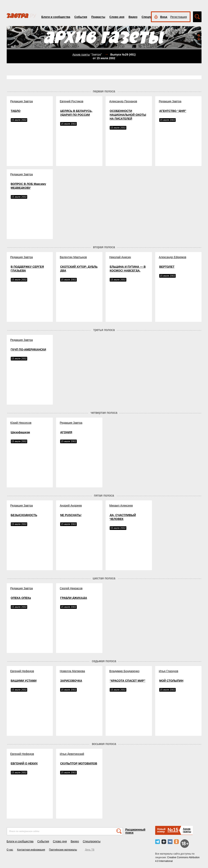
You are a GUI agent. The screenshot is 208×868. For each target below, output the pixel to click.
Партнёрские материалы (63, 850)
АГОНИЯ (66, 432)
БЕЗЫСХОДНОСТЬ (24, 515)
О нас (10, 850)
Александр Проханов (123, 101)
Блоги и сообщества (56, 17)
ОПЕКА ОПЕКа (21, 598)
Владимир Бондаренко (124, 671)
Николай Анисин (120, 257)
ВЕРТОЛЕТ (167, 267)
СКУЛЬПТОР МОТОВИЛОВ (79, 763)
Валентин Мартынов (73, 257)
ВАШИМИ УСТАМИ (24, 681)
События (81, 17)
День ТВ (90, 850)
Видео (133, 17)
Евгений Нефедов (22, 671)
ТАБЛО (16, 111)
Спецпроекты (92, 841)
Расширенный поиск (135, 831)
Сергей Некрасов (71, 588)
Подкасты (98, 17)
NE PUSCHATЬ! (71, 515)
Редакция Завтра (22, 101)
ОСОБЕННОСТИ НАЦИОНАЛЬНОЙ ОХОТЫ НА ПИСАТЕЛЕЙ (128, 115)
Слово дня (117, 17)
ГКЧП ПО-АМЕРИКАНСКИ (28, 349)
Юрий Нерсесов (21, 423)
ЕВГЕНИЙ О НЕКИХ (24, 763)
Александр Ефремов (173, 257)
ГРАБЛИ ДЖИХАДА (74, 598)
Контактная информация (31, 850)
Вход (164, 17)
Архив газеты (81, 55)
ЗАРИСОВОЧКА (71, 681)
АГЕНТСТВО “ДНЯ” (173, 111)
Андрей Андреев (71, 506)
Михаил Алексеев (121, 506)
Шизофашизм (20, 432)
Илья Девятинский (72, 754)
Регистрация (179, 17)
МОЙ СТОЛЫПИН (171, 681)
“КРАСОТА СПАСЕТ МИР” (128, 681)
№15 (173, 830)
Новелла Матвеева (72, 671)
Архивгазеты (187, 830)
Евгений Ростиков (71, 101)
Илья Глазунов (169, 671)
